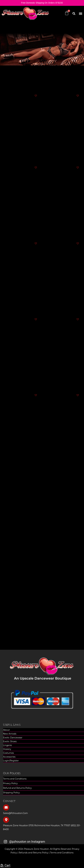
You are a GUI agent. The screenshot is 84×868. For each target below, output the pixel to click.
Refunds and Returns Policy (34, 853)
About (6, 730)
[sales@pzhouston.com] (6, 807)
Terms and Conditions (15, 779)
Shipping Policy (11, 793)
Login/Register (11, 761)
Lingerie (7, 745)
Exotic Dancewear (13, 738)
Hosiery (7, 749)
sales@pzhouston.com (15, 813)
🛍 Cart (5, 865)
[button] (81, 13)
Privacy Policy (10, 783)
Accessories (9, 757)
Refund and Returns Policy (17, 788)
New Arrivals (10, 734)
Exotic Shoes (10, 741)
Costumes (8, 753)
